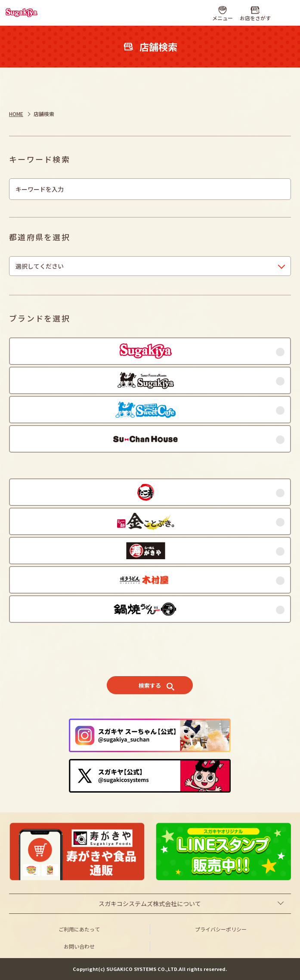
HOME (16, 114)
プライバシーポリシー (221, 929)
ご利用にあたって (79, 929)
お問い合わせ (79, 946)
